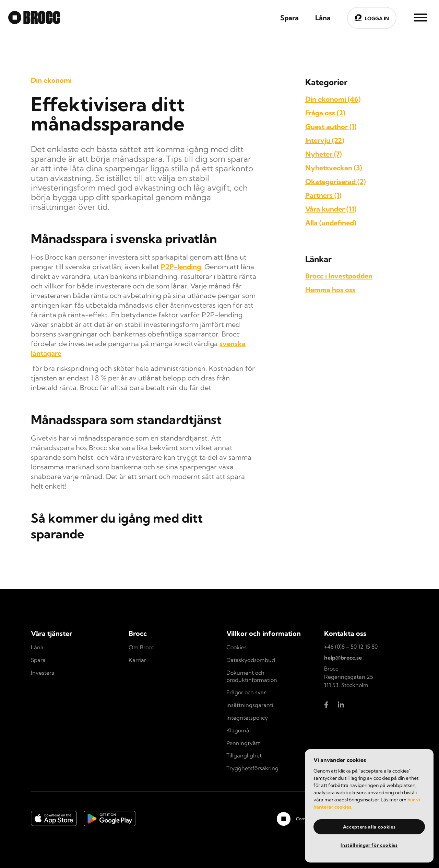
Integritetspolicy (247, 718)
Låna (37, 647)
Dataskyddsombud (251, 660)
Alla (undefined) (331, 223)
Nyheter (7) (323, 154)
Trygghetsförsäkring (252, 768)
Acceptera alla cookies (369, 827)
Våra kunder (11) (331, 209)
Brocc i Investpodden (339, 276)
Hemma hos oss (330, 290)
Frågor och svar (246, 692)
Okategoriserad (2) (335, 181)
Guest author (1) (331, 127)
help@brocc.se (343, 658)
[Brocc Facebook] (328, 705)
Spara (38, 660)
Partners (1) (323, 195)
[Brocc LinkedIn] (341, 705)
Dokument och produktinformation (252, 676)
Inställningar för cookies (369, 845)
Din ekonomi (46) (333, 99)
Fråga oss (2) (325, 113)
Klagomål (239, 730)
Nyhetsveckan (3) (334, 168)
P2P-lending (181, 267)
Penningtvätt (243, 743)
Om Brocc (141, 647)
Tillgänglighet (244, 755)
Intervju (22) (325, 140)
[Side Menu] (420, 17)
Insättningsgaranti (250, 705)
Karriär (137, 660)
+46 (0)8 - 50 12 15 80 (351, 647)
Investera (43, 673)
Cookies (236, 647)
